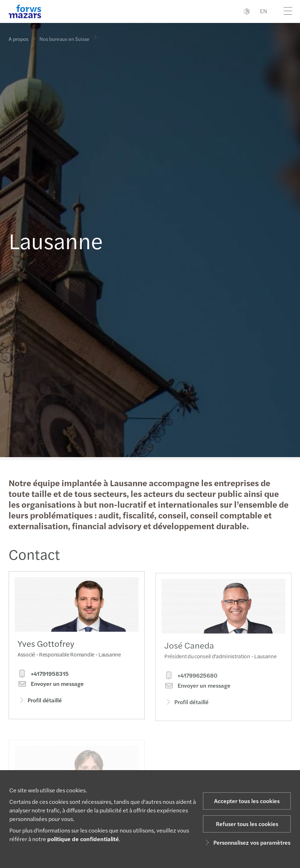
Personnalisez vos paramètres (247, 842)
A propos (18, 39)
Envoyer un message (51, 686)
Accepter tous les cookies (247, 801)
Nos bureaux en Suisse (64, 37)
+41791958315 (43, 675)
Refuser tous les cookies (247, 824)
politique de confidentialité (83, 839)
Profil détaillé (40, 702)
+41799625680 (191, 686)
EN (263, 11)
